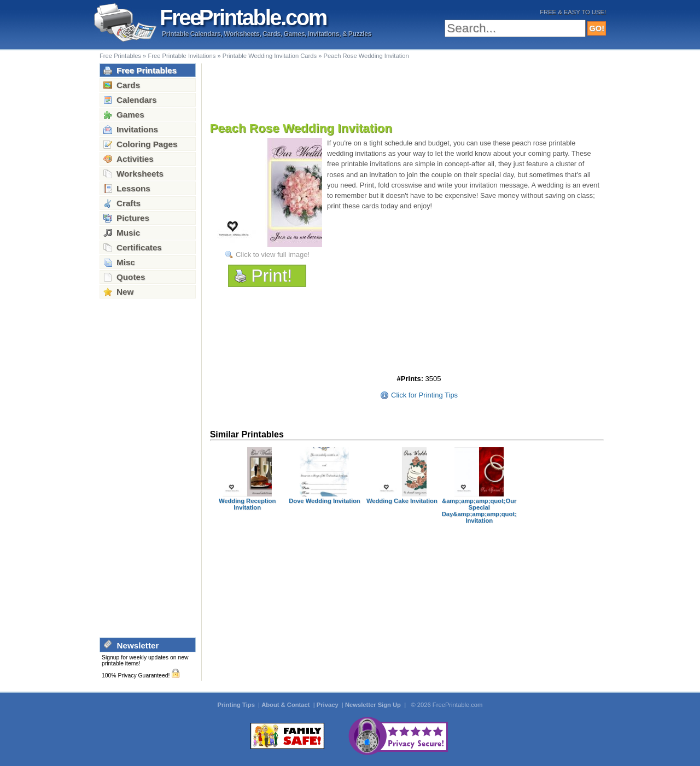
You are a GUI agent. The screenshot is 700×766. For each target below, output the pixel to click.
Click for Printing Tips (424, 395)
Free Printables (120, 56)
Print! (272, 276)
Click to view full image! (273, 255)
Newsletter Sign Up (374, 705)
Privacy (328, 705)
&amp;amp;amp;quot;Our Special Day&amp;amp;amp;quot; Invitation (479, 511)
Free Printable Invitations (182, 56)
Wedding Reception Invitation (247, 504)
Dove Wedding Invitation (325, 501)
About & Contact (286, 705)
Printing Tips (237, 705)
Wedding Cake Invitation (402, 501)
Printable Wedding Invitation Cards (270, 56)
